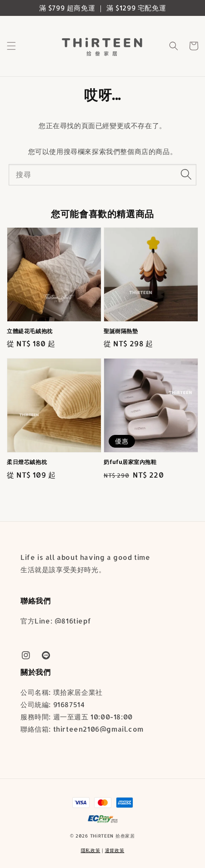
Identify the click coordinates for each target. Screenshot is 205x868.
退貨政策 (115, 850)
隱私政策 (91, 850)
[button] (11, 46)
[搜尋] (186, 175)
